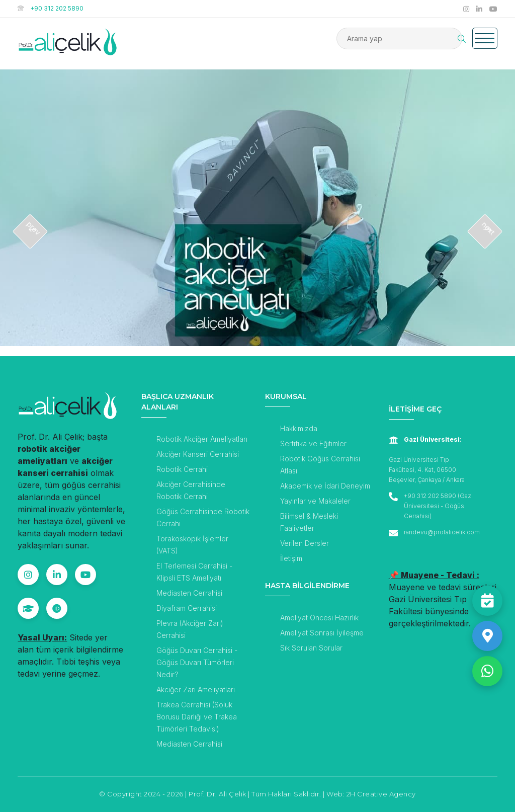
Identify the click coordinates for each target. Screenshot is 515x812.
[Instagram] (28, 575)
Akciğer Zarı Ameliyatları (196, 689)
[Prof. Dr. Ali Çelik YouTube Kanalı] (493, 9)
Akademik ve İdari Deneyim (325, 486)
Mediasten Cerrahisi (189, 593)
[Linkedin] (57, 575)
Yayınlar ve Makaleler (315, 501)
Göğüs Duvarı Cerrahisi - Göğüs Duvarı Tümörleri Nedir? (197, 662)
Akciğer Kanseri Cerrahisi (198, 454)
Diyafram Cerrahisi (187, 608)
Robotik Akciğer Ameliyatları (202, 439)
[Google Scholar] (28, 608)
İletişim (291, 558)
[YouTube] (85, 575)
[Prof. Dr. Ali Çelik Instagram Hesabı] (467, 9)
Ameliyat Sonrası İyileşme (322, 633)
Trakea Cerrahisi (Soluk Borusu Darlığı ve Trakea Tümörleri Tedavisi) (197, 717)
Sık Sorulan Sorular (311, 648)
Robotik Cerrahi (182, 469)
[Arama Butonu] (462, 39)
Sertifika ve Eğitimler (313, 443)
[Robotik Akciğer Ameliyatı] (257, 247)
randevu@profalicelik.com (442, 532)
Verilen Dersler (305, 543)
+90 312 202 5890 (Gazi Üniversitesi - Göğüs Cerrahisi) (438, 506)
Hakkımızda (299, 428)
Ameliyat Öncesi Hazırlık (319, 618)
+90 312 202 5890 (57, 8)
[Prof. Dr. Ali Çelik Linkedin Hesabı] (480, 9)
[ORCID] (57, 608)
